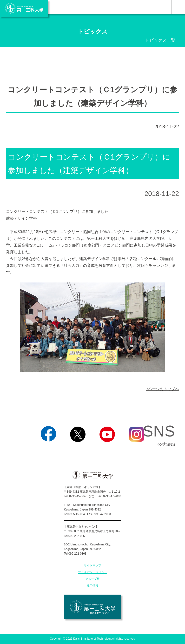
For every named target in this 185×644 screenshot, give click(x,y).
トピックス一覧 (160, 40)
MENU (178, 7)
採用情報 (92, 586)
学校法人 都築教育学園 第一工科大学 (24, 8)
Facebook (48, 448)
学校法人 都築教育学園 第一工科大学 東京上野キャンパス (93, 607)
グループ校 (92, 579)
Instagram (137, 448)
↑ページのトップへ (163, 389)
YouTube (107, 448)
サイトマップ (92, 565)
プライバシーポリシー (92, 572)
